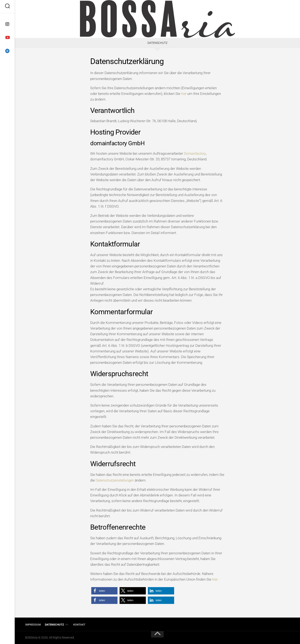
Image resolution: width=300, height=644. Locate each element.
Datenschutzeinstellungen (116, 480)
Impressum (33, 625)
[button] (104, 591)
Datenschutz (54, 625)
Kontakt (79, 625)
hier (184, 94)
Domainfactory (196, 153)
